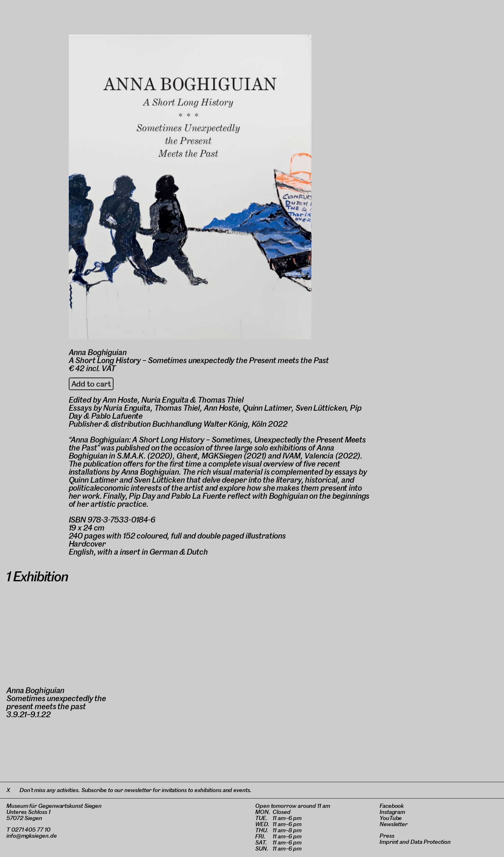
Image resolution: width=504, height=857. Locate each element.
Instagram (392, 812)
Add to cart (91, 384)
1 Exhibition (37, 576)
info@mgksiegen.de (32, 836)
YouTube (391, 818)
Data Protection (431, 842)
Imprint (389, 842)
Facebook (392, 806)
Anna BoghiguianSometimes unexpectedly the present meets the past (56, 698)
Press (387, 836)
